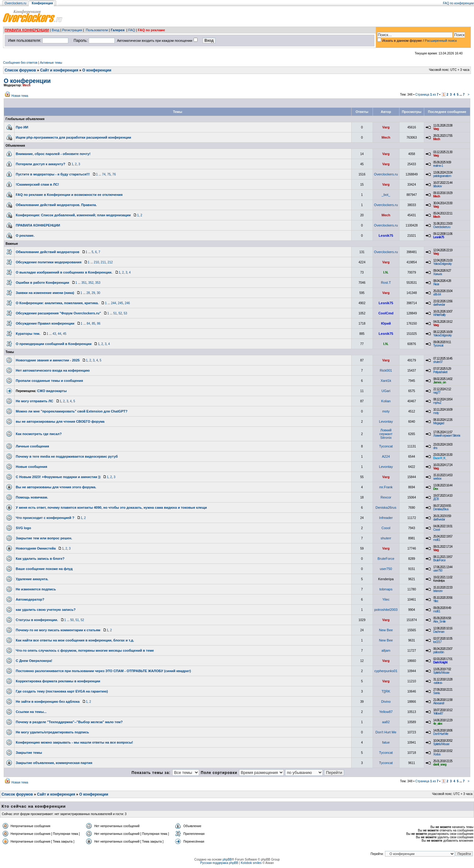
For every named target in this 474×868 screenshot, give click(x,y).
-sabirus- (438, 683)
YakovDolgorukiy (442, 264)
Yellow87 (386, 712)
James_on (440, 382)
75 (109, 174)
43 (54, 334)
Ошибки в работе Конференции (43, 283)
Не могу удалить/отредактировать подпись (52, 732)
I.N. (386, 272)
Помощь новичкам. (32, 497)
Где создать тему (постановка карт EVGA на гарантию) (62, 691)
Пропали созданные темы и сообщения (49, 381)
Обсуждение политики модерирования (49, 262)
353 (98, 283)
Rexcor (386, 497)
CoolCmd (386, 313)
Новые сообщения (32, 467)
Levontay (386, 421)
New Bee (386, 630)
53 (125, 313)
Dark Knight (440, 662)
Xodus (437, 754)
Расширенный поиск (441, 41)
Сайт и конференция (59, 70)
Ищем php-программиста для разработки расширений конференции (73, 137)
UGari (386, 391)
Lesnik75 (386, 235)
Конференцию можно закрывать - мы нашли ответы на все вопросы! (74, 742)
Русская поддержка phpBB (219, 863)
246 (127, 303)
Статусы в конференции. (37, 620)
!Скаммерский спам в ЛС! (37, 184)
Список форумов (20, 70)
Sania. (437, 693)
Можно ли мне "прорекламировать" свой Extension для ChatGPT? (72, 411)
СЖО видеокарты (52, 391)
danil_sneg (440, 764)
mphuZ (437, 403)
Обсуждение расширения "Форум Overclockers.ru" (58, 313)
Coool (386, 528)
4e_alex (438, 724)
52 (120, 313)
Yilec (386, 599)
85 (94, 324)
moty (386, 411)
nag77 (437, 393)
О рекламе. (25, 235)
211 (103, 262)
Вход (56, 30)
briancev (438, 591)
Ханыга (438, 274)
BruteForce (386, 559)
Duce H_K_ (440, 458)
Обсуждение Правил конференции (45, 323)
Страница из (427, 95)
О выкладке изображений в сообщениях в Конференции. (64, 272)
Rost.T (386, 283)
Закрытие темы (29, 753)
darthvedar (439, 305)
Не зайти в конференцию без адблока (48, 702)
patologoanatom (442, 176)
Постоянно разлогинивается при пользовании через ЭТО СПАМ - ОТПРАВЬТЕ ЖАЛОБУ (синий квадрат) (103, 671)
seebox (437, 479)
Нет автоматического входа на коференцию (53, 370)
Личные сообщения (32, 446)
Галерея (117, 30)
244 (114, 303)
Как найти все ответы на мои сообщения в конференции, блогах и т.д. (75, 640)
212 (110, 262)
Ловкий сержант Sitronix (386, 434)
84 (88, 324)
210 (96, 262)
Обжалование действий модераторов (48, 252)
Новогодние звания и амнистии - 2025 (48, 360)
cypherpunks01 (386, 671)
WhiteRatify (439, 315)
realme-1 (438, 166)
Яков (436, 284)
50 (72, 620)
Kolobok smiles (251, 863)
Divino (386, 702)
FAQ (132, 30)
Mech (27, 85)
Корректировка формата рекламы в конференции (58, 681)
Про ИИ (22, 127)
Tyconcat (438, 345)
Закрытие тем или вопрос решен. (44, 538)
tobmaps (386, 589)
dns (435, 448)
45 (64, 334)
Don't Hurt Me (386, 732)
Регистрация (72, 30)
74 (104, 174)
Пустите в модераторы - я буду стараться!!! (53, 174)
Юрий (386, 323)
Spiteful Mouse (441, 673)
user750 (386, 569)
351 (84, 283)
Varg (386, 127)
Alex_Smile (439, 622)
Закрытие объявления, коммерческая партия (54, 763)
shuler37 (438, 362)
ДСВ (436, 499)
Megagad (439, 423)
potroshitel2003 (386, 610)
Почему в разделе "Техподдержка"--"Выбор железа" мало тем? (69, 722)
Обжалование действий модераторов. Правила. (56, 205)
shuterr (386, 538)
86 (99, 324)
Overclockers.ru (15, 3)
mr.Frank (386, 487)
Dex (436, 489)
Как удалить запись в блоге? (40, 559)
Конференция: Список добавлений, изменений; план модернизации (73, 215)
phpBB (227, 859)
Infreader (386, 518)
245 (120, 303)
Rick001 (386, 370)
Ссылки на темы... (31, 712)
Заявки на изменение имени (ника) (45, 293)
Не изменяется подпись (36, 589)
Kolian (386, 401)
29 (93, 293)
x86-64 (437, 294)
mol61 (437, 540)
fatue (386, 742)
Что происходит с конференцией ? (45, 518)
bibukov (437, 186)
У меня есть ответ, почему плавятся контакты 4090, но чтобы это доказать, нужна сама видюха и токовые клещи (111, 507)
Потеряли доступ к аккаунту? (41, 164)
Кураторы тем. (28, 334)
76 (114, 174)
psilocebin (438, 652)
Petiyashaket (440, 372)
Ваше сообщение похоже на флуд (44, 569)
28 (88, 293)
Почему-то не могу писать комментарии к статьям (58, 630)
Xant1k (386, 381)
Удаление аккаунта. (32, 579)
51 (115, 313)
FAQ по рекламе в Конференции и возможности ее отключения (69, 195)
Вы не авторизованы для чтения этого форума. (56, 487)
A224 (386, 456)
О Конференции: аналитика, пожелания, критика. (57, 303)
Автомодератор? (30, 599)
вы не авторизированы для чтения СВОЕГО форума (60, 421)
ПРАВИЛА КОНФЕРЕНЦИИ (27, 30)
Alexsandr (439, 703)
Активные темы (51, 63)
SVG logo (23, 528)
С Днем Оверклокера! (34, 661)
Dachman (439, 632)
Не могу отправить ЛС (34, 401)
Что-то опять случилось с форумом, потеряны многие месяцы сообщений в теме (85, 650)
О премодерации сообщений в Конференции (54, 344)
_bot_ (386, 195)
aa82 (386, 722)
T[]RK (386, 691)
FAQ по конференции (458, 3)
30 (98, 293)
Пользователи (97, 30)
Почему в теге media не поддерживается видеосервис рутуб (67, 456)
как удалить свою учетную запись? (46, 610)
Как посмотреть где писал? (39, 434)
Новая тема (20, 96)
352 (91, 283)
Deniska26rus (386, 507)
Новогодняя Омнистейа (36, 548)
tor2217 (437, 642)
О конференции (97, 70)
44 (60, 334)
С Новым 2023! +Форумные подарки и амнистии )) (58, 477)
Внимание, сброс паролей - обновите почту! (53, 154)
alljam (386, 650)
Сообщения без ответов (20, 63)
